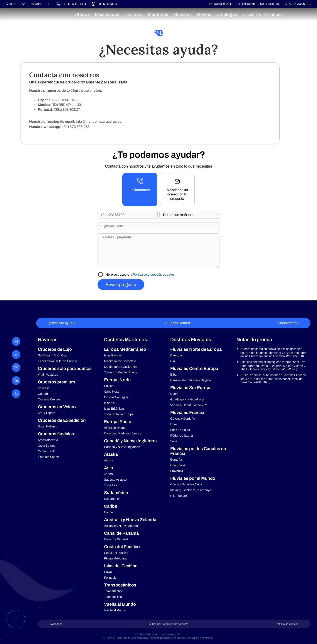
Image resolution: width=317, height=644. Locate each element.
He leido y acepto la (140, 275)
